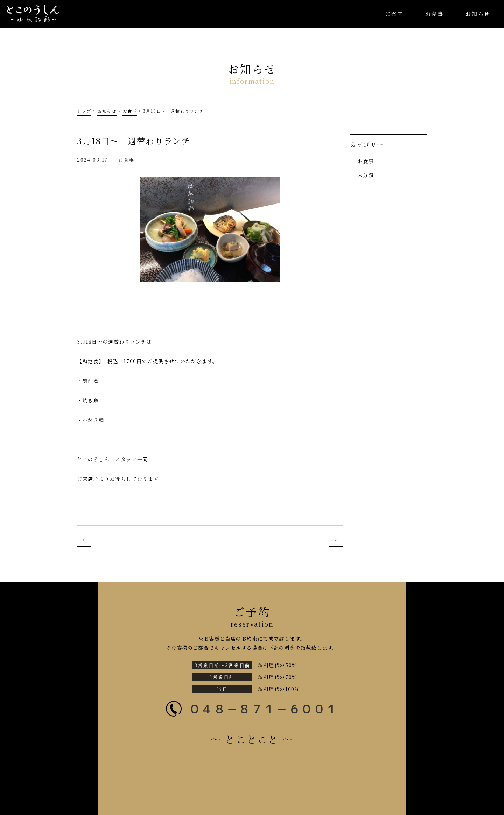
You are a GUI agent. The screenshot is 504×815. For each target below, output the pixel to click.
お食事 (435, 14)
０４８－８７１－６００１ (263, 709)
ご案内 (394, 14)
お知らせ (478, 14)
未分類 (366, 175)
